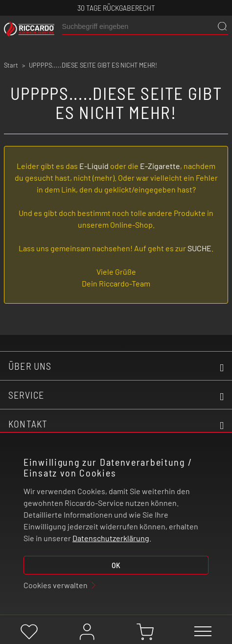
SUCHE (199, 248)
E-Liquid (94, 166)
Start (11, 65)
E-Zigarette (160, 166)
